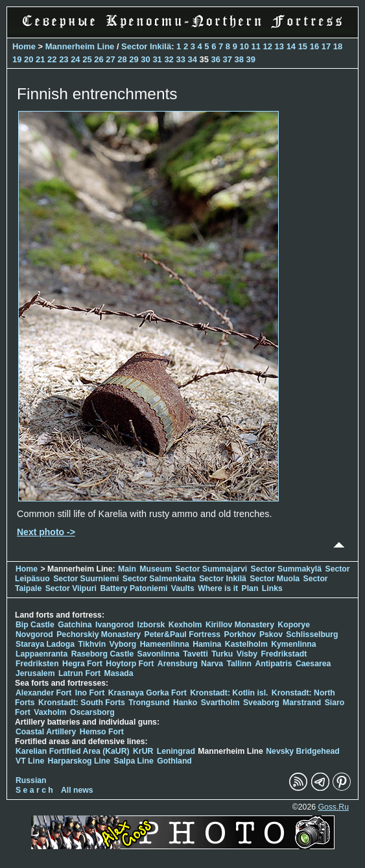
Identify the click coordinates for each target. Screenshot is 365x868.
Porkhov (240, 634)
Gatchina (75, 625)
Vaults (183, 588)
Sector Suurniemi (86, 579)
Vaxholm (50, 712)
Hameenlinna (165, 644)
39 (251, 59)
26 (99, 59)
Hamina (207, 644)
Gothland (174, 761)
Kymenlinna (293, 644)
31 (157, 59)
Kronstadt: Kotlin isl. (229, 693)
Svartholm (220, 703)
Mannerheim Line (80, 46)
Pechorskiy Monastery (99, 634)
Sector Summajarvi (211, 569)
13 (279, 46)
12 (268, 46)
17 (326, 46)
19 (17, 59)
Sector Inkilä (146, 46)
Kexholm (185, 625)
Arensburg (178, 664)
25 (87, 59)
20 (29, 59)
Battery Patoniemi (134, 588)
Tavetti (195, 654)
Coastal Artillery (46, 732)
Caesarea (313, 664)
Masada (119, 673)
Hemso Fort (102, 732)
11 (256, 46)
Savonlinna (159, 654)
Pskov (271, 634)
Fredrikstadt (284, 654)
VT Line (30, 761)
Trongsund (149, 703)
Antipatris (273, 664)
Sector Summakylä (286, 569)
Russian (31, 780)
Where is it (218, 588)
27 (110, 59)
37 (228, 59)
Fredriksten (37, 664)
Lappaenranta (41, 654)
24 (75, 59)
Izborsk (151, 625)
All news (77, 790)
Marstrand (302, 703)
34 (192, 59)
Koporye (294, 625)
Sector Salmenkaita (159, 579)
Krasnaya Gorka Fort (147, 693)
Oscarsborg (92, 712)
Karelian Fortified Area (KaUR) (73, 751)
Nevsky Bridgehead (303, 751)
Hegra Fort (82, 664)
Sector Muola (275, 579)
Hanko (185, 703)
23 (64, 59)
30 (145, 59)
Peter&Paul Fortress (182, 634)
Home (24, 46)
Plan (250, 588)
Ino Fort (90, 693)
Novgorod (34, 634)
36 (216, 59)
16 (314, 46)
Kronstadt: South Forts (82, 703)
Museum (156, 569)
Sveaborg (261, 703)
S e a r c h (34, 790)
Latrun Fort (79, 673)
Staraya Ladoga (45, 644)
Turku (222, 654)
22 (52, 59)
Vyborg (123, 644)
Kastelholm (246, 644)
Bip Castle (35, 625)
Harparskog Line (79, 761)
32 (169, 59)
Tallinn (239, 664)
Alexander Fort (43, 693)
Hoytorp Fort (130, 664)
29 (134, 59)
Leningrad (176, 751)
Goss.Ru (333, 807)
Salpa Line (134, 761)
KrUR (143, 751)
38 (239, 59)
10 (244, 46)
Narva (212, 664)
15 (303, 46)
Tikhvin (92, 644)
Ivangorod (114, 625)
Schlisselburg (312, 634)
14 (291, 46)
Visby (247, 654)
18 (338, 46)
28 (122, 59)
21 (40, 59)
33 (180, 59)
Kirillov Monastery (240, 625)
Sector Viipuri (71, 588)
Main (127, 569)
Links (272, 588)
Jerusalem (35, 673)
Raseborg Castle (103, 654)
